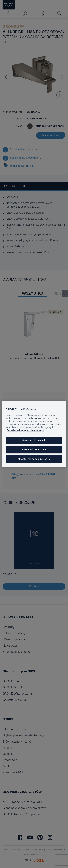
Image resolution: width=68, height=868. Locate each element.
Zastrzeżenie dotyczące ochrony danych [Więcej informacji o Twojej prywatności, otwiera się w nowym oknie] (25, 430)
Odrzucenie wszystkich (34, 449)
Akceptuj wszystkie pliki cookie (34, 459)
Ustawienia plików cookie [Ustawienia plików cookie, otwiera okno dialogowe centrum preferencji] (34, 440)
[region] (34, 434)
